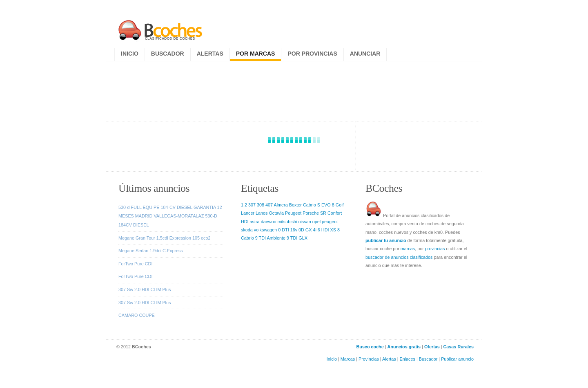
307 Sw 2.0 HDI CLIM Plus (145, 289)
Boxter (295, 205)
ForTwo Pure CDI (135, 264)
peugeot (330, 222)
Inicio (130, 54)
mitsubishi (287, 222)
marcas (408, 249)
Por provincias (312, 54)
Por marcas (256, 54)
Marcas (348, 359)
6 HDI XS (327, 230)
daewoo (269, 222)
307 (252, 205)
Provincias (369, 359)
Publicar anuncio (457, 359)
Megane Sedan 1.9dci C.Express (151, 251)
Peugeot (293, 213)
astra (255, 222)
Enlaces (408, 359)
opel (316, 222)
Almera (281, 205)
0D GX (305, 230)
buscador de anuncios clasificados (399, 257)
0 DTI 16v (288, 230)
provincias (435, 249)
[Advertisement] (295, 89)
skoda (247, 230)
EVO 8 (328, 205)
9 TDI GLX (297, 238)
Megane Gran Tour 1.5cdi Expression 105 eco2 (164, 238)
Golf (340, 205)
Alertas (210, 54)
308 (261, 205)
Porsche (311, 213)
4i (314, 230)
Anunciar (365, 54)
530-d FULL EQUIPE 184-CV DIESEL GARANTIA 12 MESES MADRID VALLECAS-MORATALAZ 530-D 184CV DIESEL (170, 216)
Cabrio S (312, 205)
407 (269, 205)
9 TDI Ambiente (270, 238)
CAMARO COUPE (137, 315)
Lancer (248, 213)
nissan (304, 222)
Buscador (168, 54)
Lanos (262, 213)
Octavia (276, 213)
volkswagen (265, 230)
